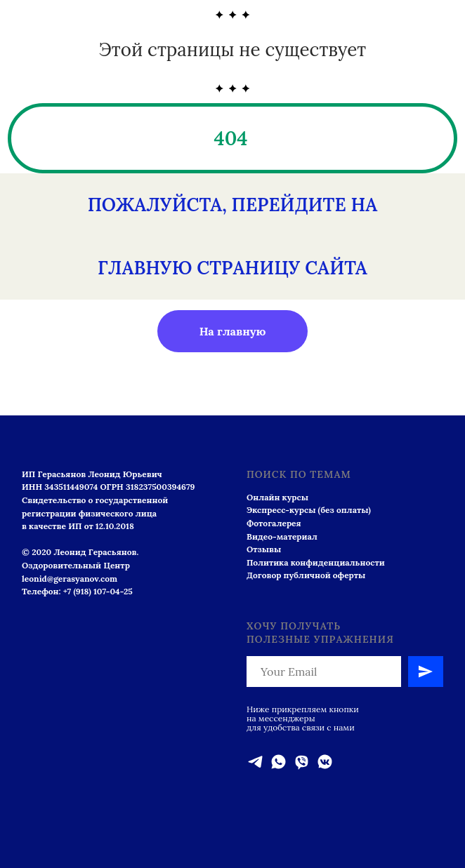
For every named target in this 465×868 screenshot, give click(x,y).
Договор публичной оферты (306, 575)
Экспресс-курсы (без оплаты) (309, 510)
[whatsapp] (279, 762)
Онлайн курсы (277, 497)
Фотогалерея (274, 523)
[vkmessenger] (325, 762)
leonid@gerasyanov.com (70, 579)
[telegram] (255, 762)
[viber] (302, 762)
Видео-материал (282, 536)
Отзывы (264, 549)
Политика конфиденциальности (316, 562)
